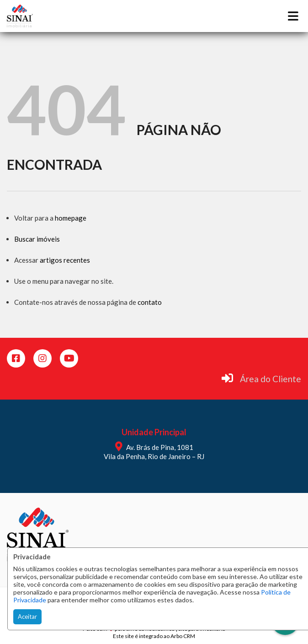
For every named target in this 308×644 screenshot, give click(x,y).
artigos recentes (65, 260)
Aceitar (27, 617)
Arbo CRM (183, 636)
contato (150, 302)
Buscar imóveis (37, 239)
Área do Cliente (271, 379)
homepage (71, 218)
